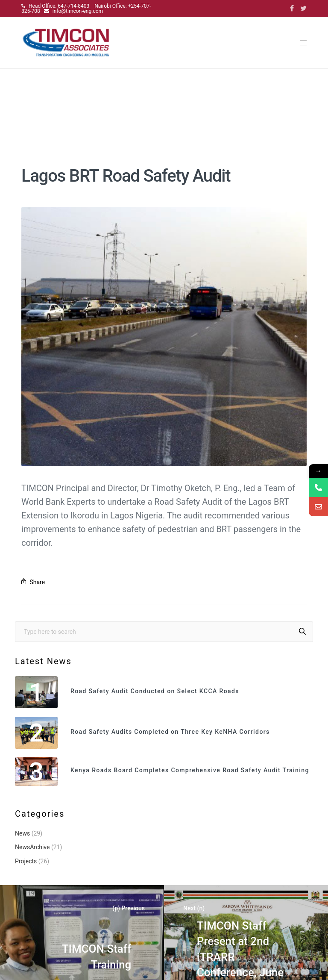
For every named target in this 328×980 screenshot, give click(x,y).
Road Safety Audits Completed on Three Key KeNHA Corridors (170, 732)
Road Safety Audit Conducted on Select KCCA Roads (155, 691)
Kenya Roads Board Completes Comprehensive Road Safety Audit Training (190, 770)
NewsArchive (32, 847)
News (22, 833)
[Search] (302, 632)
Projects (26, 861)
